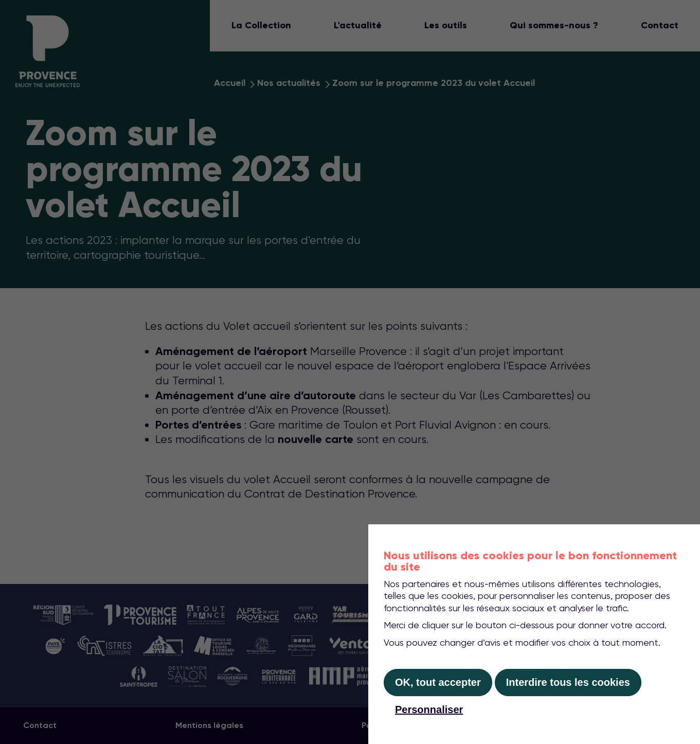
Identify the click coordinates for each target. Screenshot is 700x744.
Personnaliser (429, 710)
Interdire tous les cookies (568, 682)
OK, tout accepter (438, 682)
